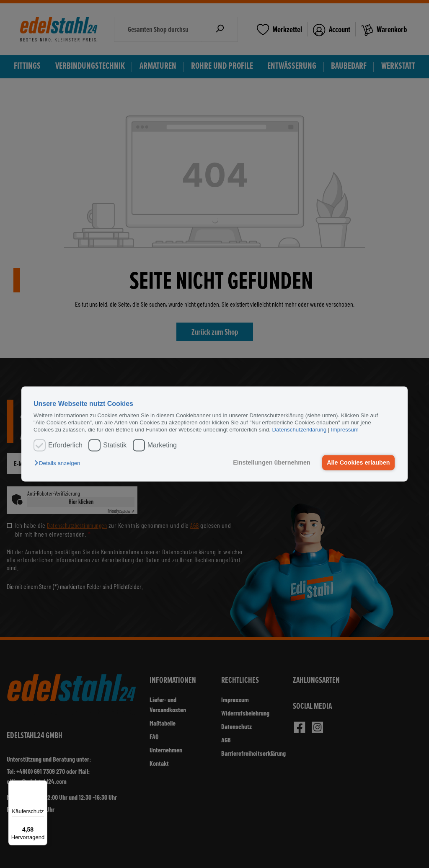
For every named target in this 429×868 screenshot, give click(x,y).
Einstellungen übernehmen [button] (272, 462)
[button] (59, 463)
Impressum (345, 430)
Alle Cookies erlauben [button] (358, 462)
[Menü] (42, 785)
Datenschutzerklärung (299, 430)
